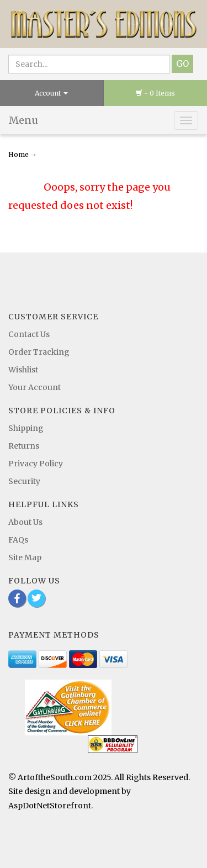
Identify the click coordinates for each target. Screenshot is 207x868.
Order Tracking (39, 352)
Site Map (25, 557)
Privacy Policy (36, 464)
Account (51, 93)
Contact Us (29, 334)
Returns (24, 446)
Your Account (34, 387)
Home (19, 154)
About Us (25, 522)
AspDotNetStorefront (50, 806)
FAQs (18, 540)
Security (24, 481)
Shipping (26, 428)
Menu (23, 120)
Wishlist (23, 370)
